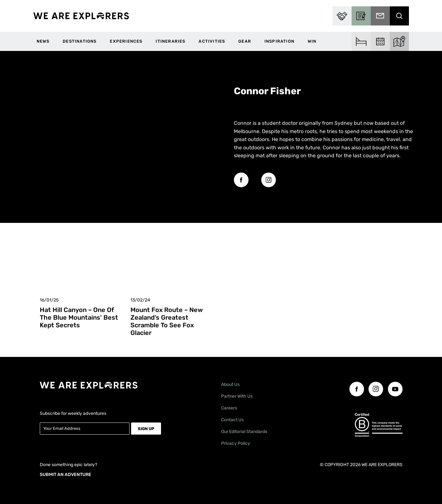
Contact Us (232, 420)
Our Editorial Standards (244, 432)
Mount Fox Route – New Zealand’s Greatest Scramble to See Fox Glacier (167, 321)
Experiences (126, 41)
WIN (312, 41)
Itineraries (170, 41)
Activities (212, 41)
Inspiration (279, 41)
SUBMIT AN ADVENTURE (66, 473)
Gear (245, 41)
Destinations (80, 41)
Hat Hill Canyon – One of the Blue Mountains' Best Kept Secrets (79, 317)
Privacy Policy (236, 443)
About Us (230, 384)
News (43, 41)
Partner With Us (237, 396)
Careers (229, 408)
